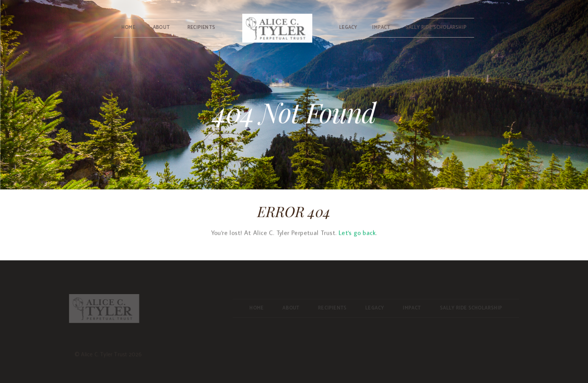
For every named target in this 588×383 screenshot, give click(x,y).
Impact (381, 28)
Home (128, 28)
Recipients (201, 28)
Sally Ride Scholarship (436, 28)
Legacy (348, 28)
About (161, 28)
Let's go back (357, 234)
